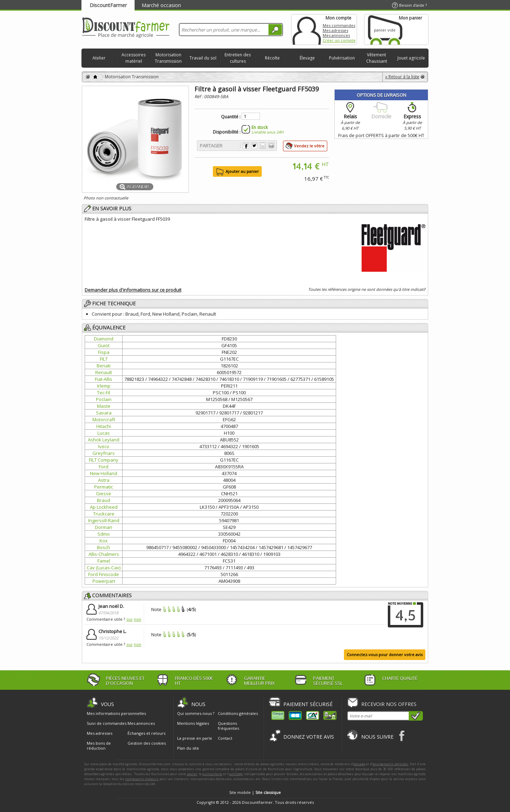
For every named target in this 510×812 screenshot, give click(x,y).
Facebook (402, 736)
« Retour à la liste (402, 77)
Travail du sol (203, 58)
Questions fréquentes (228, 726)
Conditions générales (238, 713)
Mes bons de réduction (99, 746)
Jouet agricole (411, 58)
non (138, 619)
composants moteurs (142, 779)
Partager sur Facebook (246, 146)
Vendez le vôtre (309, 146)
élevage (359, 764)
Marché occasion (161, 5)
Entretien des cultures (238, 58)
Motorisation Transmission (168, 58)
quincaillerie (212, 774)
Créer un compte (339, 40)
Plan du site (188, 748)
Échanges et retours (146, 733)
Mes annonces (336, 35)
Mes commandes (339, 25)
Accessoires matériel (134, 58)
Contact (225, 738)
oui (129, 619)
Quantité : (231, 117)
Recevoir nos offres (389, 704)
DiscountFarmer (108, 5)
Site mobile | (255, 792)
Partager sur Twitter (254, 146)
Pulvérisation (342, 58)
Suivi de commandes (107, 723)
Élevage (307, 58)
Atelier (99, 58)
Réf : (199, 97)
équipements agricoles (390, 764)
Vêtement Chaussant (377, 58)
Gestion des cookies (147, 743)
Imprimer (271, 146)
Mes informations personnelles (116, 714)
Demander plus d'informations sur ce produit (133, 290)
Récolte (272, 58)
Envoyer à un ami (263, 146)
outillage (236, 774)
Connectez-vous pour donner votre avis (385, 655)
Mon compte (307, 30)
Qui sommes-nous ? (196, 713)
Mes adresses (335, 30)
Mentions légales (193, 723)
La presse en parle (195, 738)
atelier (192, 774)
